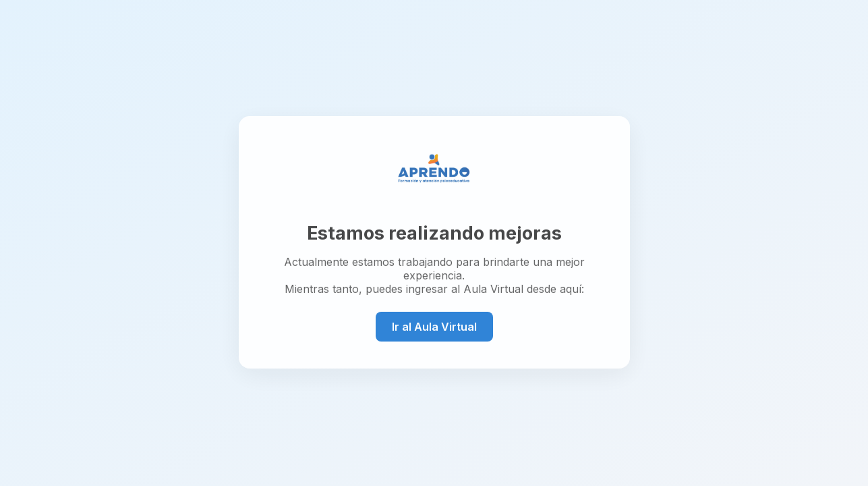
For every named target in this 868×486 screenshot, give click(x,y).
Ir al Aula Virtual (434, 326)
